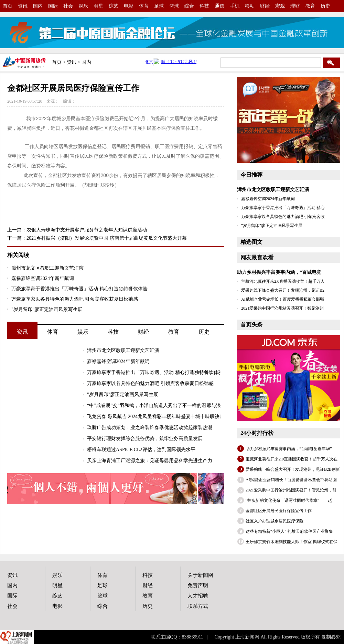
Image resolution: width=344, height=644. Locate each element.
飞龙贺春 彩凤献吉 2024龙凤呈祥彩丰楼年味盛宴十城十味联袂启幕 (158, 417)
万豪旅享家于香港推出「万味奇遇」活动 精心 (283, 208)
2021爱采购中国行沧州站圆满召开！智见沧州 (282, 308)
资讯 (23, 6)
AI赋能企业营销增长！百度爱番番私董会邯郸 (283, 299)
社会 (68, 6)
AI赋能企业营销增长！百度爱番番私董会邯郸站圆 (291, 480)
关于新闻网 (200, 575)
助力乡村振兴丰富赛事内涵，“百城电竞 (279, 272)
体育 (144, 6)
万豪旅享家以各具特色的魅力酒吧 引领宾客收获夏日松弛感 (75, 299)
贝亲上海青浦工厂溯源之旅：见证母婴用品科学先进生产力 (150, 461)
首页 (8, 6)
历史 (325, 6)
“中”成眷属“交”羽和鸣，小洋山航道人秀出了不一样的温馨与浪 (154, 406)
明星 (98, 6)
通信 (219, 6)
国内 (38, 6)
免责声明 (198, 585)
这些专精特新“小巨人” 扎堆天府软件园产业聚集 (289, 531)
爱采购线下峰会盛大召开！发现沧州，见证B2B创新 (293, 469)
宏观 (280, 6)
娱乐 (83, 6)
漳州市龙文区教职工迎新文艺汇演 (47, 268)
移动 (250, 6)
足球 (159, 6)
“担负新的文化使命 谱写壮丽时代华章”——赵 (289, 500)
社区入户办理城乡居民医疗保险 (275, 521)
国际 (53, 6)
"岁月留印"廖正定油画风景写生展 (47, 309)
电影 (129, 6)
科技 (204, 6)
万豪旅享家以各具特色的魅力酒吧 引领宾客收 (283, 217)
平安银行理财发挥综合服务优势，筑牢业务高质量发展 (145, 439)
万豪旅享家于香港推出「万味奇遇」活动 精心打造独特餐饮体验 (79, 289)
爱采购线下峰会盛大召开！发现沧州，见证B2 (283, 290)
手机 (235, 6)
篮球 (174, 6)
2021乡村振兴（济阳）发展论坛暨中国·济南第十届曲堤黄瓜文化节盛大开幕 (107, 238)
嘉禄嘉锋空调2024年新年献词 (43, 278)
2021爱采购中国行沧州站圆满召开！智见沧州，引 (291, 490)
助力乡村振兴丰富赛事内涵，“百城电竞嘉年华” (289, 449)
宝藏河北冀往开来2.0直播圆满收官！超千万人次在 (292, 459)
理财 (295, 6)
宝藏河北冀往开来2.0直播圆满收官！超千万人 (283, 281)
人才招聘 (198, 596)
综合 (189, 6)
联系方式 (198, 606)
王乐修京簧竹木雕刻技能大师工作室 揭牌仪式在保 (292, 542)
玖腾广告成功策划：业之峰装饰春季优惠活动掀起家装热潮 (150, 428)
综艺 (114, 6)
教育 (310, 6)
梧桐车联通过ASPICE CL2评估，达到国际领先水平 (141, 450)
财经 (265, 6)
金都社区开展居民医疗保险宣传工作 (279, 511)
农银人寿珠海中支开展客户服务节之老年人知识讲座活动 (87, 230)
